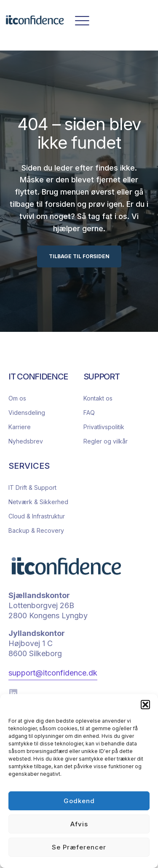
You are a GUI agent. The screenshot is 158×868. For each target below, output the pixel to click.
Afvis (79, 824)
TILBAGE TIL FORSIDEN (79, 256)
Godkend (79, 801)
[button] (145, 705)
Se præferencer (79, 847)
